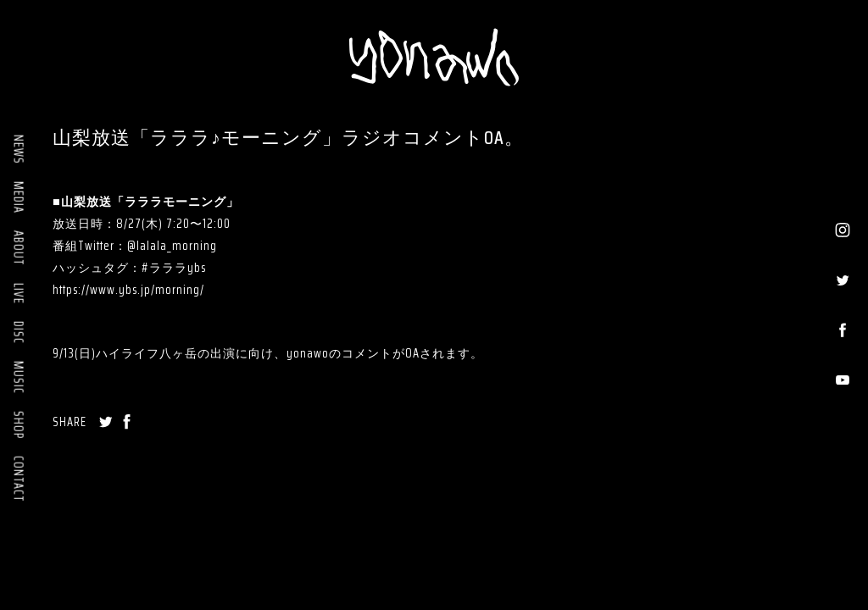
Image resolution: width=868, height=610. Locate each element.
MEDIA (19, 197)
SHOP (19, 425)
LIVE (19, 294)
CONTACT (19, 479)
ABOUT (19, 248)
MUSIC (19, 377)
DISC (19, 333)
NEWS (19, 150)
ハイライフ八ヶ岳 (147, 353)
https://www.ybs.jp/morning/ (128, 290)
